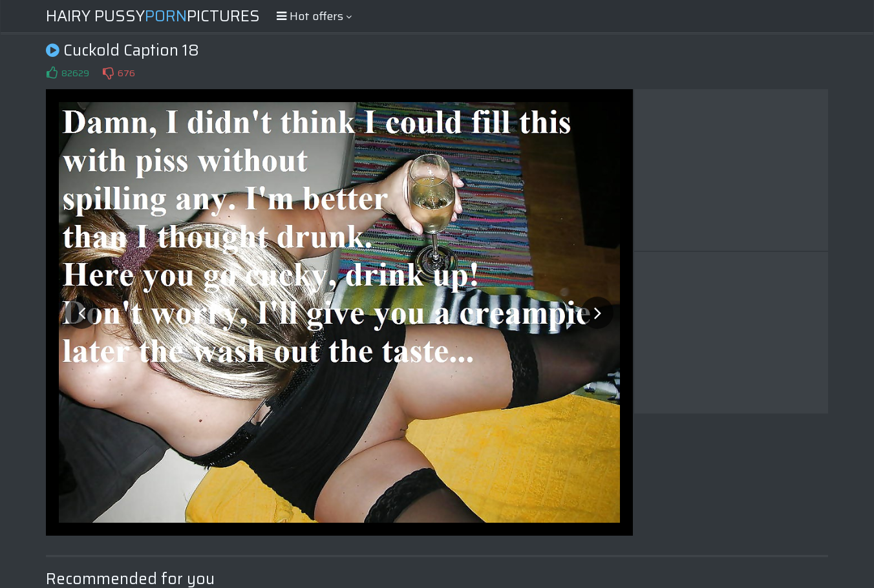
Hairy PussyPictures (153, 16)
